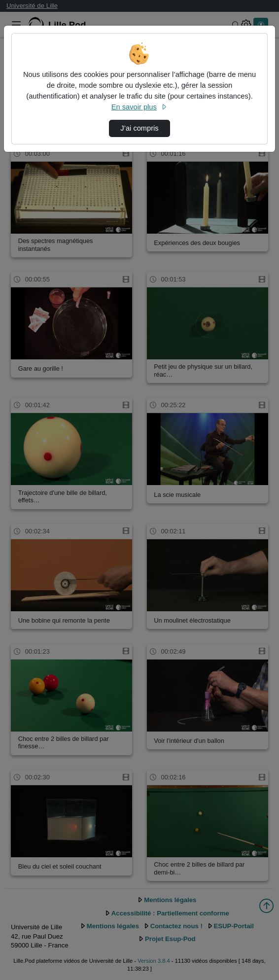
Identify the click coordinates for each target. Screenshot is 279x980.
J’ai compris (139, 128)
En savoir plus (139, 107)
